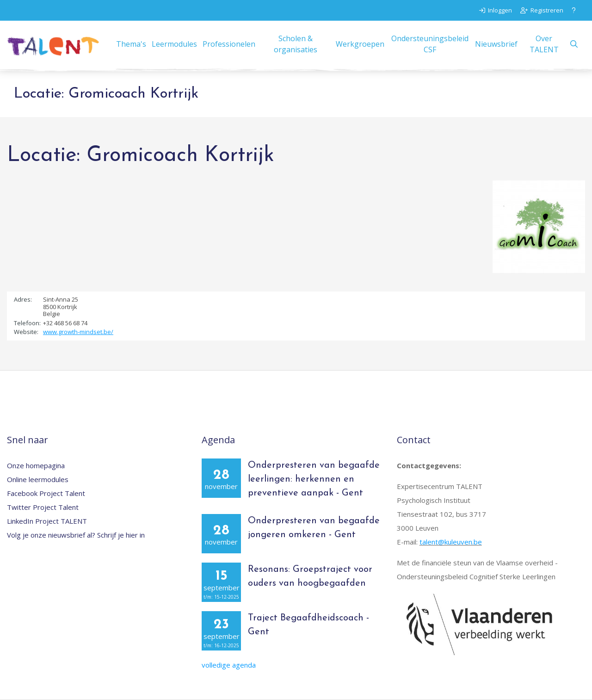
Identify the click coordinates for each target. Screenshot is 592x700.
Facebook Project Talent (46, 493)
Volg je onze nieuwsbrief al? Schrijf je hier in (76, 535)
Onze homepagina (36, 465)
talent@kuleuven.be (451, 542)
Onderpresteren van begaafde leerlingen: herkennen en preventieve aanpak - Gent (314, 479)
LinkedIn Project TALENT (47, 521)
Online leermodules (38, 479)
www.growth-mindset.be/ (78, 332)
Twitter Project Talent (43, 507)
